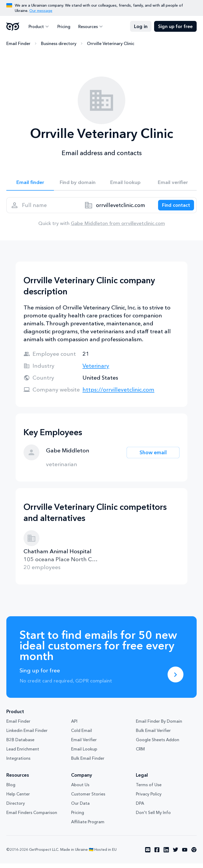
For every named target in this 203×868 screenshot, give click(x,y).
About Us (80, 789)
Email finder (30, 183)
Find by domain (78, 183)
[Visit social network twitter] (176, 854)
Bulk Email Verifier (153, 735)
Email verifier (173, 183)
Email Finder (18, 44)
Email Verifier (84, 744)
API (74, 726)
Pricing (62, 26)
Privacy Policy (149, 798)
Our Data (80, 808)
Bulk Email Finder (88, 763)
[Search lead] (173, 208)
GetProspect (13, 26)
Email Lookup (84, 753)
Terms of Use (149, 789)
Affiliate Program (88, 826)
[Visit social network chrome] (194, 854)
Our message (41, 11)
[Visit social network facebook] (157, 854)
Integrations (18, 763)
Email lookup (125, 183)
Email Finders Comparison (32, 817)
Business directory (59, 44)
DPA (140, 808)
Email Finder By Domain (159, 726)
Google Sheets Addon (158, 744)
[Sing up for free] (176, 679)
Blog (11, 789)
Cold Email (82, 735)
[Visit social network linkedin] (166, 854)
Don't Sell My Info (153, 817)
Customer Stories (88, 798)
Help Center (18, 798)
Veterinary (96, 370)
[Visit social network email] (148, 854)
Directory (16, 808)
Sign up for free (175, 26)
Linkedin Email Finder (27, 735)
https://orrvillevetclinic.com (118, 394)
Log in (141, 26)
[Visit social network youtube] (185, 854)
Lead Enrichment (23, 753)
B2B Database (20, 744)
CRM (140, 753)
